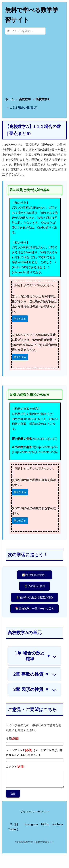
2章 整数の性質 (31, 674)
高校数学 (25, 99)
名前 (12, 738)
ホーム (9, 99)
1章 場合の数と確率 (33, 656)
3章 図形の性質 (31, 689)
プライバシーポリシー (34, 812)
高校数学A (43, 99)
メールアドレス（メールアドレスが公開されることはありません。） (34, 753)
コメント (15, 767)
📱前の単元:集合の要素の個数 (34, 597)
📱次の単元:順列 (34, 586)
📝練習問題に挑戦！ (35, 575)
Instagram (31, 824)
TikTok (45, 824)
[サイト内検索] (25, 31)
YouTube (57, 824)
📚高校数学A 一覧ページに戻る (34, 609)
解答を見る (20, 319)
